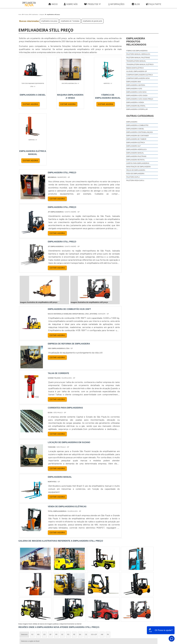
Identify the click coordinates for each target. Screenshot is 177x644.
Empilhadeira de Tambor (136, 139)
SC (62, 578)
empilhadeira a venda (135, 102)
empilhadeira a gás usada (137, 96)
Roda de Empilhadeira (135, 174)
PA (108, 578)
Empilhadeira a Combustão (137, 125)
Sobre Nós (71, 4)
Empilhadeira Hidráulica (136, 149)
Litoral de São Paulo (102, 600)
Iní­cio (95, 622)
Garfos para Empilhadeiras (138, 163)
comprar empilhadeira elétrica (140, 75)
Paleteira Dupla (133, 177)
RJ (32, 578)
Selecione (24, 578)
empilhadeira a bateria (136, 85)
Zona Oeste (50, 600)
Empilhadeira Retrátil (136, 160)
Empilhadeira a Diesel (135, 129)
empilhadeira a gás (134, 89)
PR (56, 578)
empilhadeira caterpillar (137, 109)
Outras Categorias (140, 116)
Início (53, 4)
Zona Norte (38, 600)
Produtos (92, 4)
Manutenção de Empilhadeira (139, 167)
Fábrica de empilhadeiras (137, 51)
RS (68, 578)
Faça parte (154, 4)
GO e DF (94, 578)
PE (74, 578)
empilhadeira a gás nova (136, 92)
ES (44, 578)
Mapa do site (140, 622)
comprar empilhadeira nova (138, 78)
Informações (117, 4)
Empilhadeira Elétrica (136, 143)
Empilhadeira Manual (135, 153)
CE (86, 578)
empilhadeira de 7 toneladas (70, 21)
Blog (136, 4)
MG (38, 578)
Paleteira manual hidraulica (138, 54)
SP (50, 578)
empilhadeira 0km (134, 82)
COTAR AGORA (30, 104)
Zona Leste (71, 600)
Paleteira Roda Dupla (135, 181)
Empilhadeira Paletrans (136, 156)
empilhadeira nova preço (49, 21)
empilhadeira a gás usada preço (140, 99)
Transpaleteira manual (136, 61)
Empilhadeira (132, 122)
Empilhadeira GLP (133, 146)
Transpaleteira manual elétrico (140, 65)
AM (102, 578)
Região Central (26, 600)
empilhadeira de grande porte (92, 21)
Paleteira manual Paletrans (138, 58)
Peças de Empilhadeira (136, 170)
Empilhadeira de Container (138, 136)
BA (80, 578)
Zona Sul (61, 600)
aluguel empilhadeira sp (137, 71)
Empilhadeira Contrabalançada (140, 132)
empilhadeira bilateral (136, 106)
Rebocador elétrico (135, 68)
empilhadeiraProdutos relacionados (136, 41)
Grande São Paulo (85, 600)
